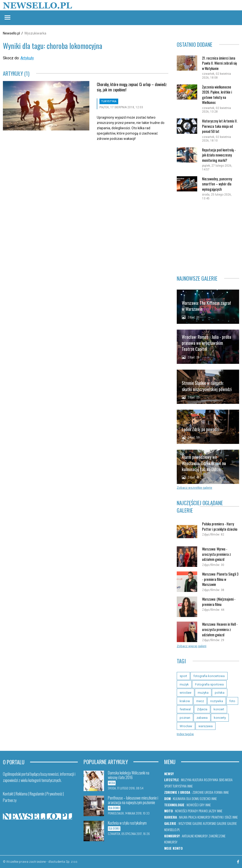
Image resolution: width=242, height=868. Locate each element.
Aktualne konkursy (195, 836)
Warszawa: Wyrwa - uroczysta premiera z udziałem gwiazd (216, 554)
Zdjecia (202, 709)
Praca (193, 817)
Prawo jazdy (207, 811)
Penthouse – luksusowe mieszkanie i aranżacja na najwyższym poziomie (133, 800)
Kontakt (8, 794)
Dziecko (205, 798)
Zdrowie (198, 792)
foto (232, 701)
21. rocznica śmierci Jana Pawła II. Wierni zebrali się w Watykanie (219, 63)
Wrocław (186, 726)
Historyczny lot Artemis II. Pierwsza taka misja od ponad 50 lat (220, 126)
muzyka (203, 693)
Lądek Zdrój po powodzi (200, 429)
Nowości (193, 805)
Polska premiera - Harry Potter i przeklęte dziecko (220, 526)
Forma (218, 792)
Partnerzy (10, 800)
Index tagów (185, 734)
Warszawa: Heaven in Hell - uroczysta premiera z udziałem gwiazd (220, 629)
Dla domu (193, 798)
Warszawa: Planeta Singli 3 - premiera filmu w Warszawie (220, 579)
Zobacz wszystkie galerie (194, 488)
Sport (168, 786)
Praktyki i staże (222, 817)
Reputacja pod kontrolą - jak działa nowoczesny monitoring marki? (219, 155)
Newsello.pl (11, 33)
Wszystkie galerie (190, 823)
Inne (190, 786)
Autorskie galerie (215, 823)
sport (183, 676)
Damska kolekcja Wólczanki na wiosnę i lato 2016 (129, 775)
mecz (200, 701)
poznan (185, 718)
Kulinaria (179, 798)
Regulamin (37, 794)
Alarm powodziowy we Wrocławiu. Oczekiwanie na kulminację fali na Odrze (204, 463)
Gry (202, 805)
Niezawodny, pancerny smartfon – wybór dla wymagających (217, 184)
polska (220, 693)
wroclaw (186, 693)
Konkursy (204, 817)
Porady (193, 811)
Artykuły (27, 58)
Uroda (209, 792)
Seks (222, 780)
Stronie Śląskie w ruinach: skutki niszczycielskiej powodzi (207, 386)
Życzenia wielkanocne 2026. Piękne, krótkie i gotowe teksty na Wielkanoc (217, 95)
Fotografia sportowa (209, 684)
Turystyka (180, 786)
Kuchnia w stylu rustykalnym (127, 823)
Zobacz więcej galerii (192, 646)
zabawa (202, 718)
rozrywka (217, 701)
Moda (229, 780)
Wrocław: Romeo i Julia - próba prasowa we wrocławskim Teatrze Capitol (206, 343)
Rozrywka (211, 780)
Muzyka (186, 780)
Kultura (198, 780)
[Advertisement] (208, 235)
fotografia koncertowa (209, 676)
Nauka (183, 817)
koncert (219, 709)
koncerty (220, 718)
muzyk (184, 684)
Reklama (22, 794)
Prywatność (54, 794)
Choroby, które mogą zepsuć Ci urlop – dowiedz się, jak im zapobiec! (132, 87)
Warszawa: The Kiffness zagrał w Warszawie (206, 306)
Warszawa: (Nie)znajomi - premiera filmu (219, 602)
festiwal (185, 709)
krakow (185, 701)
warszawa (206, 726)
